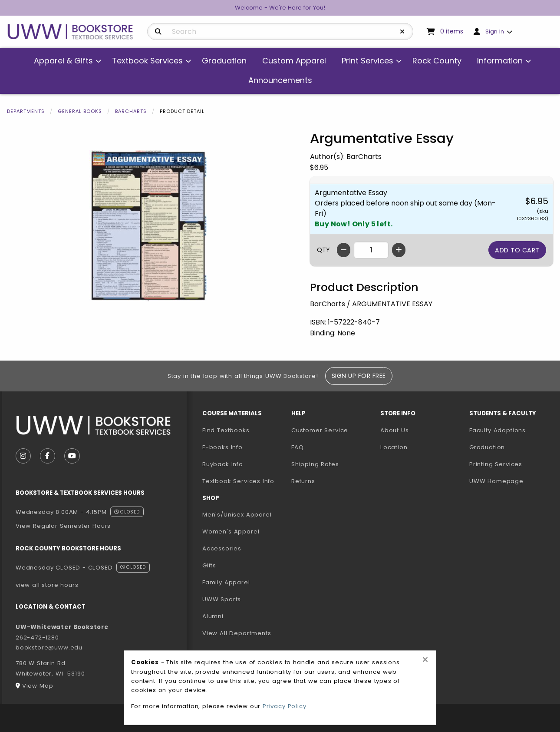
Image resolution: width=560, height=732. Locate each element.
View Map (38, 686)
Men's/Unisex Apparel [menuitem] (237, 515)
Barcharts (131, 111)
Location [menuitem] (394, 447)
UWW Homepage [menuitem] (496, 481)
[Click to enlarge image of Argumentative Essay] (148, 226)
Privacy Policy (285, 706)
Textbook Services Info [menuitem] (238, 481)
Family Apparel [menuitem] (226, 582)
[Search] (158, 32)
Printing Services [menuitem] (496, 464)
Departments (26, 111)
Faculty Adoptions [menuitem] (497, 430)
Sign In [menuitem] (495, 31)
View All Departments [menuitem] (237, 633)
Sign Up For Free (359, 376)
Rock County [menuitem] (437, 61)
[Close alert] (425, 660)
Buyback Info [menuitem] (223, 464)
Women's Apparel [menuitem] (231, 532)
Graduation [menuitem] (224, 61)
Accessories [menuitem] (222, 548)
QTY (323, 250)
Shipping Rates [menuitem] (315, 464)
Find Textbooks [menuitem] (226, 430)
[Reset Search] (402, 32)
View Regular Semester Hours (63, 526)
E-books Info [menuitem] (222, 447)
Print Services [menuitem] (367, 61)
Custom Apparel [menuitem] (294, 61)
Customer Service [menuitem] (320, 430)
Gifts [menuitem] (209, 565)
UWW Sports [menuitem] (222, 599)
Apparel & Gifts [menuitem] (63, 61)
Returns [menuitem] (303, 481)
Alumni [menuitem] (213, 616)
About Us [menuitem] (395, 430)
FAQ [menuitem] (297, 447)
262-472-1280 (37, 638)
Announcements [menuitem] (280, 80)
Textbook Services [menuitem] (147, 61)
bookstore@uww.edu (49, 648)
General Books (80, 111)
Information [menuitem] (500, 61)
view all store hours (47, 585)
